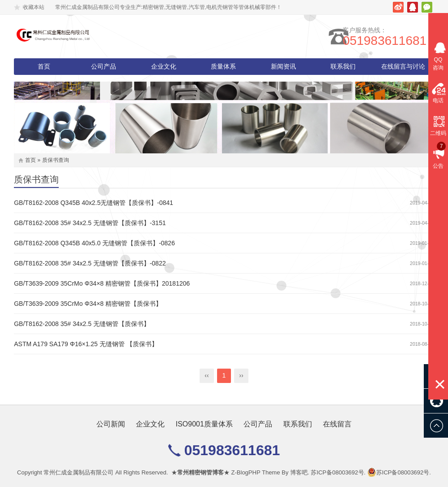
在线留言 (337, 424)
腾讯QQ (413, 7)
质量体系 (223, 66)
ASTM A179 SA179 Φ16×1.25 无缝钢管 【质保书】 (86, 344)
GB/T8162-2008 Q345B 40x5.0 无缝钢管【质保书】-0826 (94, 243)
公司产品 (104, 66)
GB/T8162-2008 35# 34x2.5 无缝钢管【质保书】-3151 (90, 223)
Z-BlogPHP (246, 472)
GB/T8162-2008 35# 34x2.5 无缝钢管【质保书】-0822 (90, 263)
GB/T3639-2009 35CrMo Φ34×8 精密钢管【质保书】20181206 (102, 283)
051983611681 (392, 41)
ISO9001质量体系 (204, 424)
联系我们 (343, 66)
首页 (44, 66)
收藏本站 (34, 7)
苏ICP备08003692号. (338, 472)
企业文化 (164, 66)
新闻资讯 (283, 66)
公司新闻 (111, 424)
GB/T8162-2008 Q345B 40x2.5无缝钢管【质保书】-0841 (94, 203)
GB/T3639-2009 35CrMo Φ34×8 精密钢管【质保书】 (88, 304)
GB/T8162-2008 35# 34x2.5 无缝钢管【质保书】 (82, 324)
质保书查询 (56, 160)
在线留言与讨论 (403, 66)
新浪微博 (398, 7)
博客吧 (299, 472)
